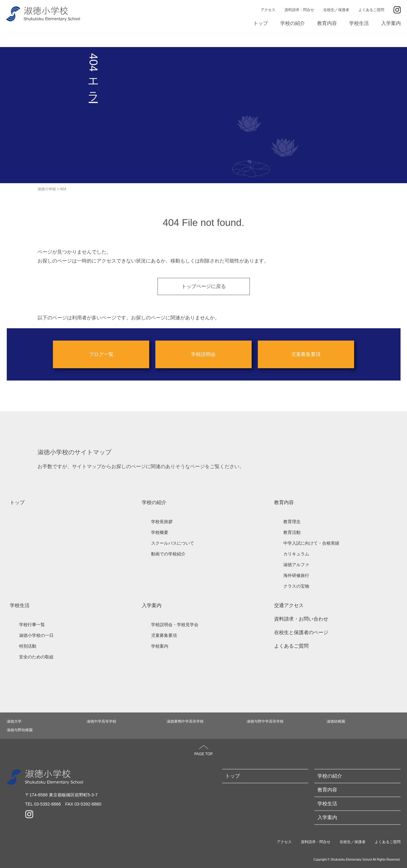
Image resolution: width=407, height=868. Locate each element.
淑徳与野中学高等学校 (265, 721)
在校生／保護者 (336, 10)
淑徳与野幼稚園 (20, 729)
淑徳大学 (14, 721)
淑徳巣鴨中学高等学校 (185, 721)
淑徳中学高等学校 (102, 721)
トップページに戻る (204, 285)
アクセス (268, 10)
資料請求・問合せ (299, 10)
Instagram (397, 10)
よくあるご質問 (371, 10)
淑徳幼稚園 (336, 721)
